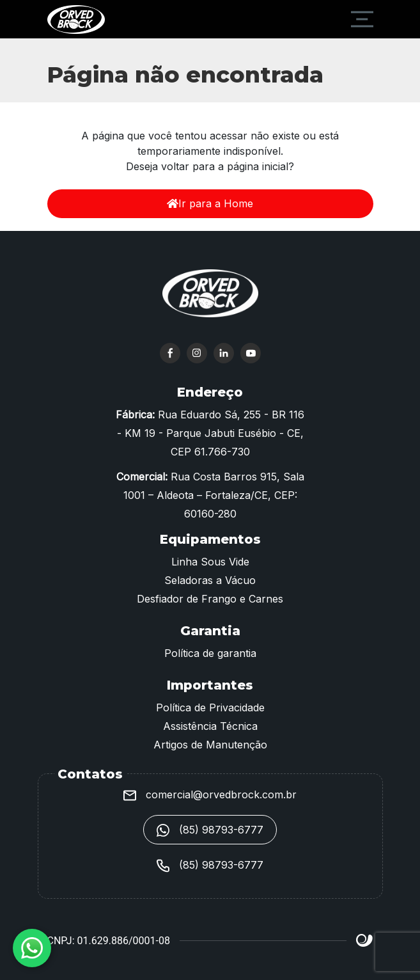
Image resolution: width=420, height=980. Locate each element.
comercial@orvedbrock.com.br (210, 794)
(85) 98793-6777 (210, 830)
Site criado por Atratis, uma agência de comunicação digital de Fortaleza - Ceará (365, 941)
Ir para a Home (210, 203)
